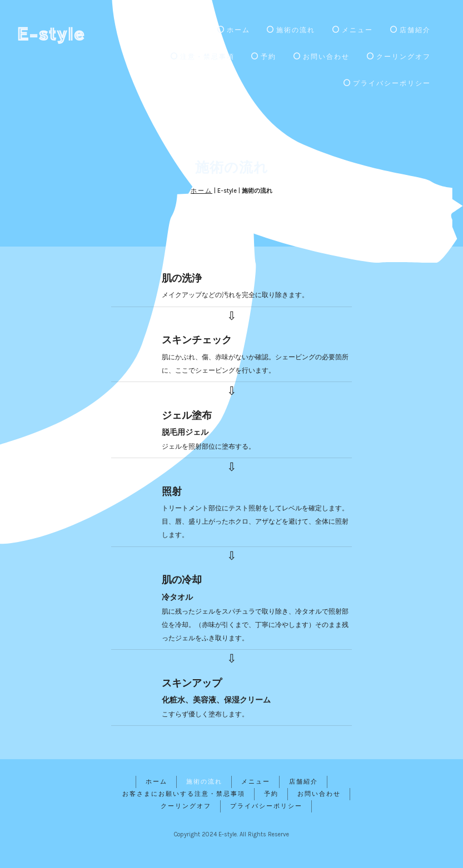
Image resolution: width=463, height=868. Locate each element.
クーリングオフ (399, 57)
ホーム (234, 30)
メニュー (353, 30)
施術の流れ (291, 30)
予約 (264, 57)
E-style (51, 33)
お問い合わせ (322, 57)
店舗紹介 (410, 30)
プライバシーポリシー (387, 83)
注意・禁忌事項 (203, 57)
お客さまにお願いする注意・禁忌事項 (184, 794)
